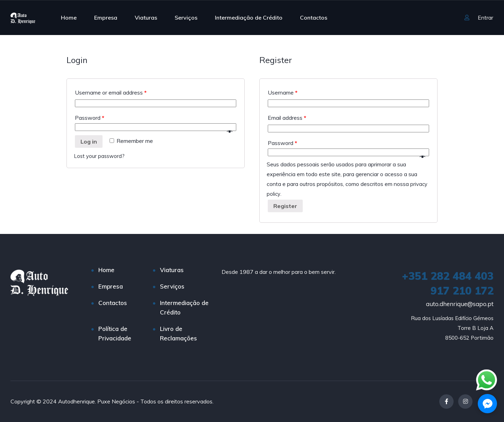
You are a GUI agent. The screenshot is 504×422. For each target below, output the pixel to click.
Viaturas (146, 18)
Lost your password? (100, 156)
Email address (287, 118)
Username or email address (111, 92)
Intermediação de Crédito (249, 18)
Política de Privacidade (115, 333)
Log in (89, 141)
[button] (487, 404)
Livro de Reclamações (178, 333)
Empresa (106, 18)
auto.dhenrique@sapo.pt (460, 304)
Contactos (314, 18)
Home (69, 18)
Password (90, 118)
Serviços (186, 18)
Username (283, 92)
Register (285, 206)
